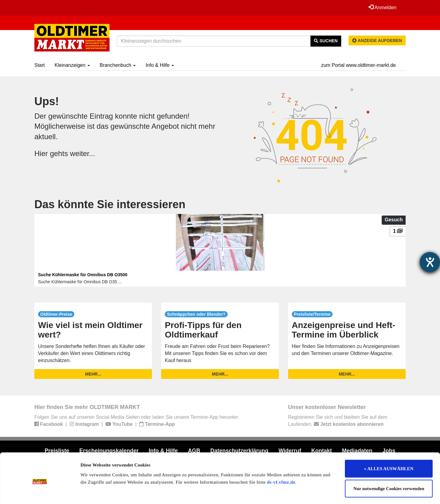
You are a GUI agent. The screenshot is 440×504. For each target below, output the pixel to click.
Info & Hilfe (160, 65)
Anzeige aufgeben (377, 40)
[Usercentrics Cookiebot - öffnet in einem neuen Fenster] (40, 492)
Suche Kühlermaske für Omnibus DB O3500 (83, 275)
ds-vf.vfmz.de (281, 457)
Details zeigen (317, 492)
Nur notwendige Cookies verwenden (389, 464)
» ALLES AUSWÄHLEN (389, 444)
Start (40, 65)
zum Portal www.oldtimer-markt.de (358, 65)
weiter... (83, 153)
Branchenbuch (118, 65)
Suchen (326, 41)
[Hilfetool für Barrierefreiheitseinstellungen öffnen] (430, 262)
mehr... (93, 374)
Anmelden (382, 7)
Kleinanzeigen (72, 65)
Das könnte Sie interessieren (110, 204)
